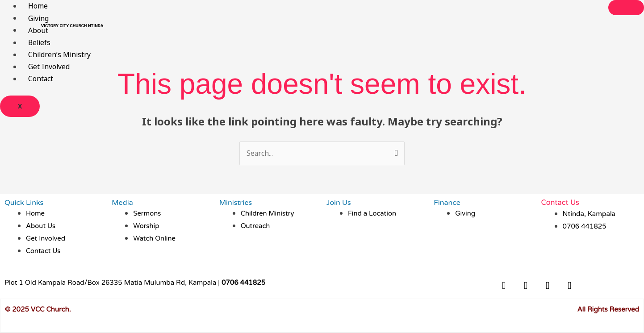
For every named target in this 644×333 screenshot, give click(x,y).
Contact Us (560, 203)
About (38, 30)
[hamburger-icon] (626, 8)
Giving (39, 18)
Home (38, 6)
